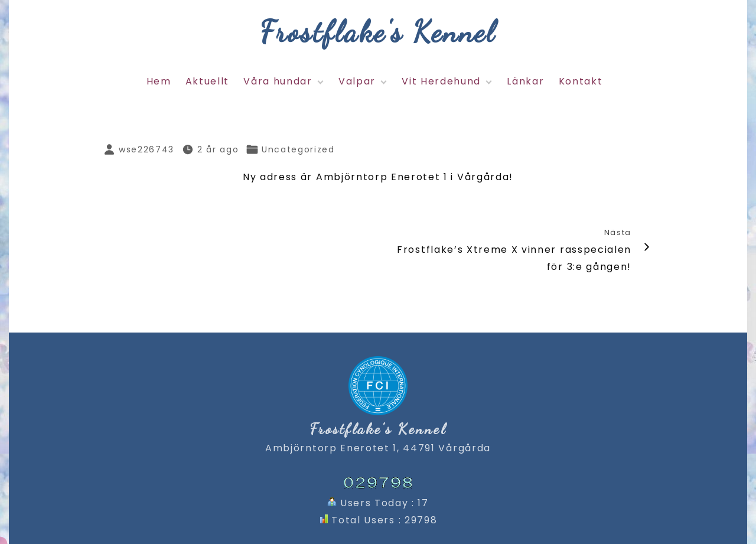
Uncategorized (298, 149)
